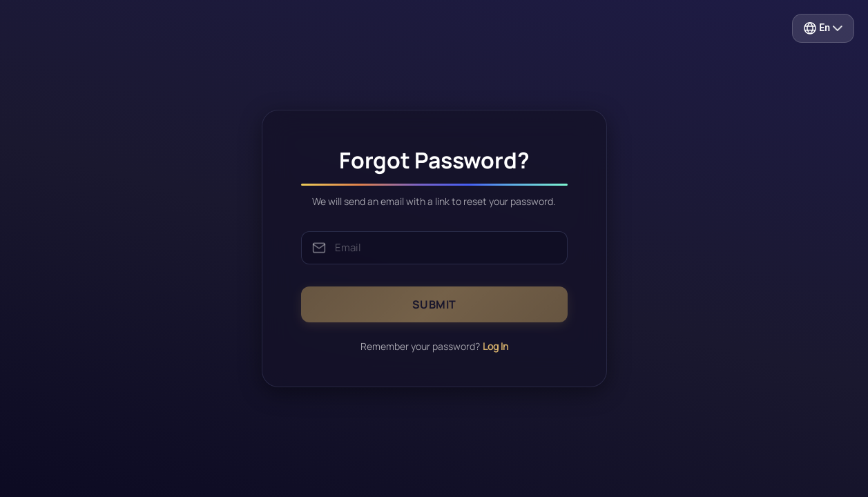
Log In (495, 346)
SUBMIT (434, 304)
